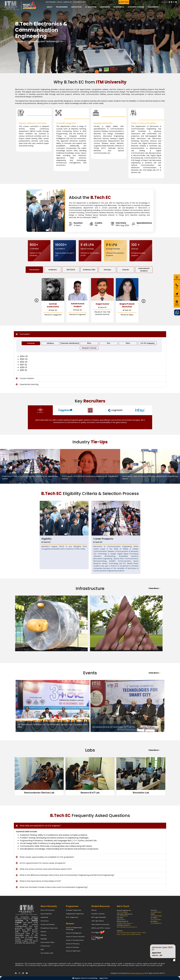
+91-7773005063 (122, 912)
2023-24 (24, 359)
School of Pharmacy (73, 944)
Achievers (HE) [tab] (89, 270)
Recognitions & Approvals (49, 928)
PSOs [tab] (128, 343)
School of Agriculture (73, 951)
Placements (153, 7)
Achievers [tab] (53, 270)
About (50, 7)
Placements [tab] (34, 270)
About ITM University (48, 910)
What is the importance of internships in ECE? (40, 881)
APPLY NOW (124, 2)
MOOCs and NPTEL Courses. (101, 928)
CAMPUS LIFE (67, 2)
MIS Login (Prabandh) (99, 917)
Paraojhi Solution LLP (137, 973)
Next (143, 301)
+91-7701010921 (156, 920)
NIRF (42, 950)
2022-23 (24, 362)
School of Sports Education (75, 937)
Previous (37, 300)
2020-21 (23, 367)
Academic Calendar (98, 914)
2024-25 (24, 356)
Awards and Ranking (47, 924)
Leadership (44, 917)
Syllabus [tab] (50, 343)
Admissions (105, 7)
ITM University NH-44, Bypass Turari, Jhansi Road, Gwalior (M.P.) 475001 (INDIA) (131, 933)
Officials (43, 935)
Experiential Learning (29, 384)
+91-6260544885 (156, 916)
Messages (44, 939)
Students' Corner (136, 7)
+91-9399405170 (156, 923)
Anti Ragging (96, 932)
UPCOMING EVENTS (79, 2)
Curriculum (25, 334)
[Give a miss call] (177, 287)
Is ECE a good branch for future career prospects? (43, 863)
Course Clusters (27, 378)
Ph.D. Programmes (72, 917)
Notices (94, 910)
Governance (45, 921)
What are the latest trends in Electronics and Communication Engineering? (54, 887)
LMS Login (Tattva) (98, 921)
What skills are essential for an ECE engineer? (40, 826)
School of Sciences (72, 947)
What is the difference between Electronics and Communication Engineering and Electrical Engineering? (67, 875)
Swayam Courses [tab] (89, 348)
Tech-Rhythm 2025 (47, 953)
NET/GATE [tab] (71, 270)
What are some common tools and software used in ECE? (46, 869)
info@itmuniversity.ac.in (125, 923)
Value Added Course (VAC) (100, 924)
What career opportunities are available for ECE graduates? (47, 857)
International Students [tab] (144, 270)
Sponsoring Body (46, 914)
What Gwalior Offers (47, 942)
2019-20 (23, 370)
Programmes (62, 7)
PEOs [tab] (89, 343)
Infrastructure (45, 946)
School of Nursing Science (75, 940)
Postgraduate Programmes (75, 914)
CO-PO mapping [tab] (147, 343)
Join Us (59, 2)
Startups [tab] (107, 270)
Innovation (76, 7)
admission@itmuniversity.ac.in (127, 927)
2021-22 (23, 365)
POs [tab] (108, 343)
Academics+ (119, 7)
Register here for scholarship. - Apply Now (90, 978)
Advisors (43, 932)
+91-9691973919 (156, 912)
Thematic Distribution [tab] (70, 343)
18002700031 (121, 920)
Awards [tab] (126, 270)
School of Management (74, 933)
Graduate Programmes (74, 910)
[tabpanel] (53, 625)
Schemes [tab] (31, 343)
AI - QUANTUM (91, 7)
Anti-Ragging (51, 2)
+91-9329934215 (122, 916)
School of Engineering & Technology (74, 928)
